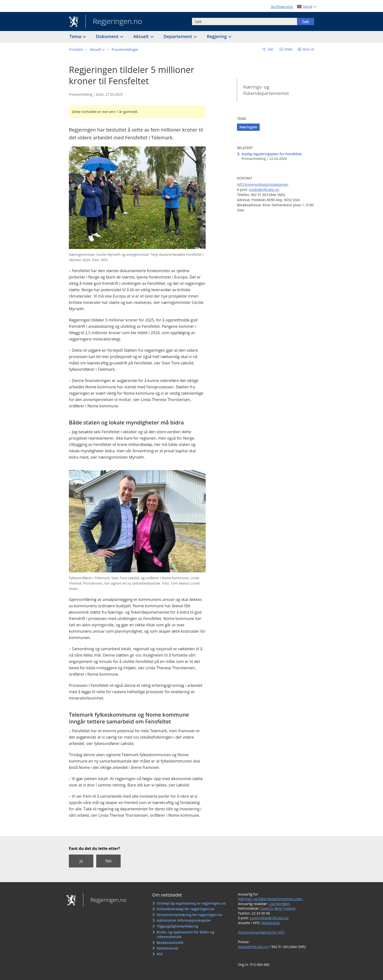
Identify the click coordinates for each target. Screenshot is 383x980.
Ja (81, 861)
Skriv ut (308, 49)
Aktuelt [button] (142, 36)
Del (270, 49)
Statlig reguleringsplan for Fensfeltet (272, 154)
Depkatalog (270, 923)
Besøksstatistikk (170, 943)
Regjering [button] (217, 36)
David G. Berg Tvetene (278, 908)
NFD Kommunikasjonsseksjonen (263, 184)
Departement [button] (178, 36)
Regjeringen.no (114, 22)
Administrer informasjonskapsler (184, 920)
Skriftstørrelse (282, 7)
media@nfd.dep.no (264, 190)
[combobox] (245, 21)
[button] (97, 50)
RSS (160, 954)
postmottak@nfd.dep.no (269, 918)
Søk (306, 21)
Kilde (288, 49)
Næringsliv (248, 127)
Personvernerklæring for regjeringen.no (189, 915)
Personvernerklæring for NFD (261, 932)
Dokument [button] (108, 36)
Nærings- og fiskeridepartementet (266, 90)
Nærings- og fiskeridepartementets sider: (271, 899)
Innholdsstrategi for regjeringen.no (185, 909)
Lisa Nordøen (280, 904)
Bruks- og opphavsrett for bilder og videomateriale (185, 934)
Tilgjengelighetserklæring (177, 926)
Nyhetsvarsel (167, 948)
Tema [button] (76, 36)
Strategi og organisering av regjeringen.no (191, 903)
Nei (108, 861)
